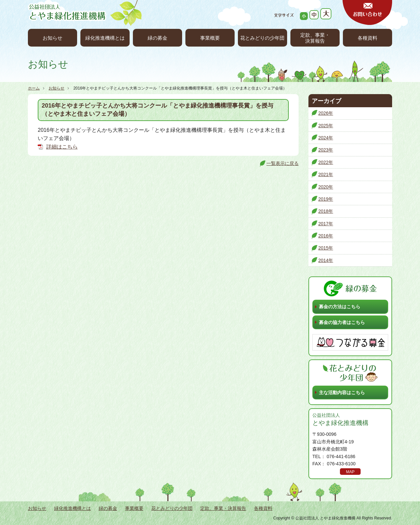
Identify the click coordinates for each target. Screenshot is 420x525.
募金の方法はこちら (340, 307)
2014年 (326, 260)
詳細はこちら (62, 147)
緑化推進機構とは (105, 38)
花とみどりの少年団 (262, 38)
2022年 (326, 162)
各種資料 (367, 38)
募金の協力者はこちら (342, 322)
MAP (350, 472)
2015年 (326, 248)
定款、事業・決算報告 (315, 38)
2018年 (326, 211)
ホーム (34, 88)
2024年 (326, 138)
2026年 (326, 113)
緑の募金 (157, 38)
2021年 (326, 174)
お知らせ (52, 38)
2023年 (326, 150)
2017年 (326, 224)
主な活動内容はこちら (342, 393)
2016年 (326, 236)
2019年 (326, 199)
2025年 (326, 126)
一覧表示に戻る (283, 163)
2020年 (326, 187)
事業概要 (210, 38)
